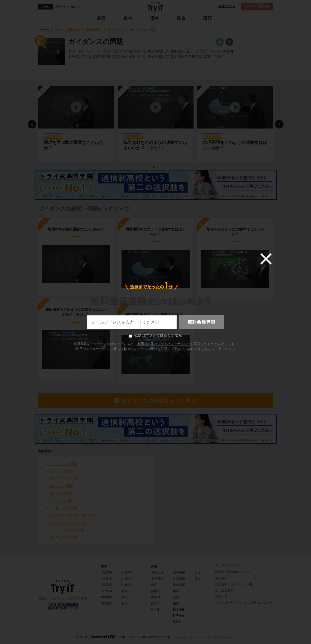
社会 (181, 18)
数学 (128, 18)
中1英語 (106, 573)
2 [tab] (158, 167)
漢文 (198, 579)
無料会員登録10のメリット (234, 572)
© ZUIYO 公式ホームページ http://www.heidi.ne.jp (123, 637)
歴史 (124, 597)
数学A (155, 603)
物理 (176, 591)
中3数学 (106, 603)
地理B (177, 622)
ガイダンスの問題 (63, 464)
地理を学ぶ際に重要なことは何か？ (74, 145)
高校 (154, 566)
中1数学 (106, 591)
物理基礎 (179, 573)
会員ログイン (227, 6)
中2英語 (106, 579)
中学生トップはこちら (69, 7)
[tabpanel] (76, 124)
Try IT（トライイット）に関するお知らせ (244, 603)
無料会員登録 (257, 7)
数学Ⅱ (156, 591)
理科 (155, 18)
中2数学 (106, 597)
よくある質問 (224, 590)
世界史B (179, 616)
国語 (208, 18)
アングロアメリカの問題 (68, 523)
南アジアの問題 (61, 486)
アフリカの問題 (61, 501)
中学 (104, 566)
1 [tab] (154, 167)
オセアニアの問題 (63, 537)
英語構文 (157, 579)
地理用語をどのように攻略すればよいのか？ (235, 145)
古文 (198, 573)
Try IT (156, 7)
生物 (176, 603)
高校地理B (45, 451)
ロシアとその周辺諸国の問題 (72, 515)
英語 (102, 18)
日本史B (179, 609)
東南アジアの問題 (63, 479)
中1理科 (127, 573)
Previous (32, 124)
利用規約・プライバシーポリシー (238, 584)
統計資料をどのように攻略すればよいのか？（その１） (155, 145)
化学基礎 (179, 579)
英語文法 (157, 573)
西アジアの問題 (61, 493)
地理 (124, 591)
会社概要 (221, 578)
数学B (155, 609)
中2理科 (127, 579)
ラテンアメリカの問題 (66, 530)
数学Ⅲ (156, 597)
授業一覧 (221, 596)
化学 (176, 597)
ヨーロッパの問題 (63, 508)
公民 (124, 603)
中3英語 (106, 585)
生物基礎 (179, 585)
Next (279, 124)
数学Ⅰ (156, 585)
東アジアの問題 (61, 471)
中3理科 (127, 585)
